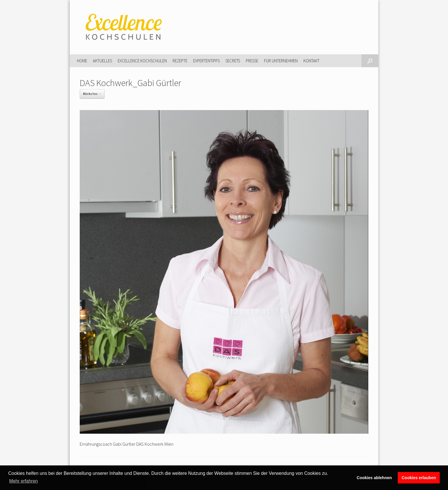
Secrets (233, 61)
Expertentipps (206, 61)
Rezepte (180, 61)
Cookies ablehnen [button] (374, 478)
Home (82, 61)
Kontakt (311, 61)
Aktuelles (102, 61)
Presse (252, 61)
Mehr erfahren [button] (24, 481)
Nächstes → (92, 94)
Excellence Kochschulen (142, 61)
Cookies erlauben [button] (419, 478)
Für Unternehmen (281, 61)
